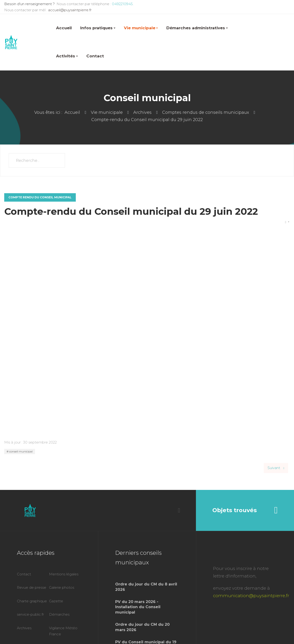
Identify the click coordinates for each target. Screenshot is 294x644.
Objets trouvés (245, 510)
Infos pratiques (98, 28)
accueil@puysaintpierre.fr (70, 10)
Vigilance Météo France (63, 631)
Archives (24, 628)
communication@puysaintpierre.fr (251, 596)
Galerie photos (62, 587)
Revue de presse (32, 587)
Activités (67, 56)
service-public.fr (30, 614)
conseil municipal (21, 451)
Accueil (64, 28)
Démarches (59, 614)
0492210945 (122, 4)
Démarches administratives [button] (197, 28)
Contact (95, 56)
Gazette (56, 601)
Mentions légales (64, 574)
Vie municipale (141, 28)
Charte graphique (32, 601)
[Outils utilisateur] (287, 222)
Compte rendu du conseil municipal (40, 197)
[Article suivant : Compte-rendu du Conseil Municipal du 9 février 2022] (276, 468)
